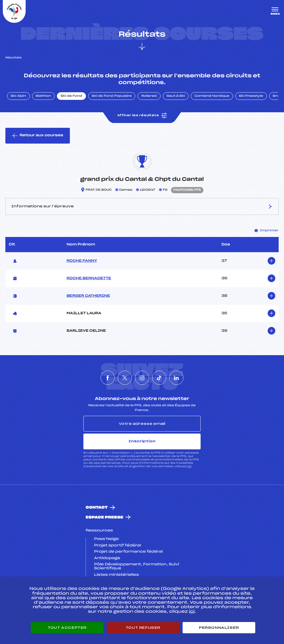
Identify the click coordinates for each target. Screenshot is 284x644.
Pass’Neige (106, 539)
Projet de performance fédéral (128, 552)
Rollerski (149, 96)
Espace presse (104, 517)
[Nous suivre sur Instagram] (142, 378)
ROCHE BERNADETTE (89, 278)
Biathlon (43, 96)
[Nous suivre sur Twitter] (125, 378)
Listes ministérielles (117, 575)
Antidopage (107, 558)
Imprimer (267, 230)
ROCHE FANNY (82, 261)
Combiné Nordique (212, 96)
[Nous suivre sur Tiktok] (159, 378)
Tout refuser (143, 628)
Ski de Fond (71, 96)
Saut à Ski (176, 96)
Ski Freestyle (251, 96)
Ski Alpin (18, 96)
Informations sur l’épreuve (142, 206)
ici (189, 466)
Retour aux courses (38, 136)
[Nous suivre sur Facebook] (108, 378)
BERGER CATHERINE (88, 296)
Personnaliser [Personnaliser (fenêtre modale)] (219, 628)
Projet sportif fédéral (117, 546)
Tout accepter (67, 628)
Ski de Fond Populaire (112, 96)
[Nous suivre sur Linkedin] (176, 378)
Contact (97, 508)
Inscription (142, 441)
